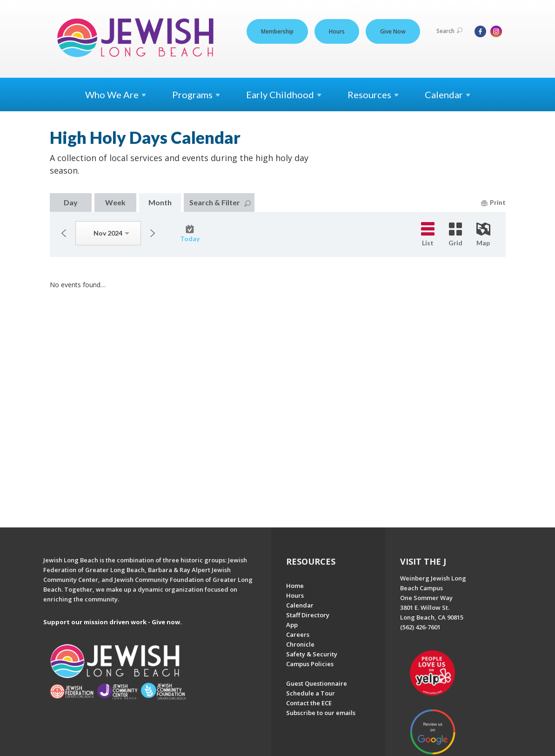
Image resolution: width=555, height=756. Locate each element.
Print (493, 202)
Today (190, 234)
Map (483, 235)
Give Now (393, 31)
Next (153, 233)
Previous (64, 233)
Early (284, 94)
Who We (116, 94)
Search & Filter (220, 202)
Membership (277, 31)
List (428, 234)
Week (115, 202)
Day (71, 202)
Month (160, 202)
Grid (455, 235)
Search (449, 31)
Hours (337, 31)
